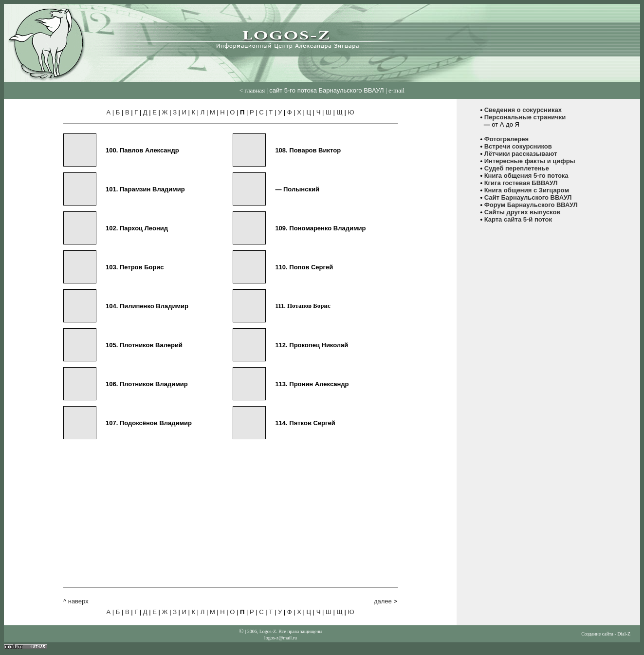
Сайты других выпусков (523, 212)
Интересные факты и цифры (530, 161)
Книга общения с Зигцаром (527, 190)
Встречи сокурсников (518, 146)
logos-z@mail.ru (281, 638)
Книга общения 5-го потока (526, 176)
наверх (78, 601)
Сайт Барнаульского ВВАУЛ (528, 197)
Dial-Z (624, 634)
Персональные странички (525, 117)
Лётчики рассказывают (521, 154)
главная (255, 90)
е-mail (396, 90)
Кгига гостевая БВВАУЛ (521, 183)
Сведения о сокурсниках (523, 110)
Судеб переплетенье (517, 168)
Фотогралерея (507, 139)
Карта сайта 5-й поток (518, 219)
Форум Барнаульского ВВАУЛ (531, 205)
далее (383, 601)
